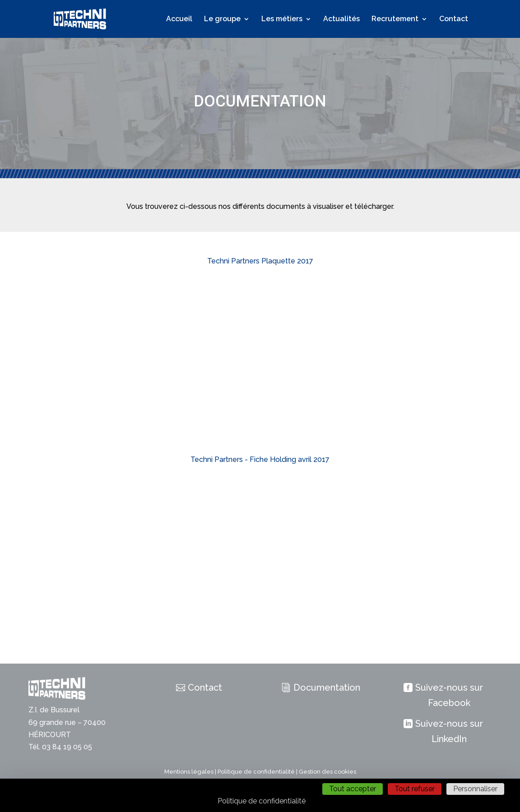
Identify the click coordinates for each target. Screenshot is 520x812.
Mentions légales (189, 772)
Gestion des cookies (327, 772)
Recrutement (395, 19)
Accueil (179, 19)
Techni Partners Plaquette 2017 (260, 261)
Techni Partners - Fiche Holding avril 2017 (260, 459)
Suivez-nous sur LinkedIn (449, 731)
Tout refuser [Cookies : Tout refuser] (415, 789)
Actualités (341, 19)
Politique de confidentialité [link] (262, 801)
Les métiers (282, 19)
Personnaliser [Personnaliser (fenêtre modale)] (475, 789)
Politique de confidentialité (256, 772)
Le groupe (222, 19)
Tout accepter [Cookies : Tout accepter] (353, 789)
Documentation (327, 687)
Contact (454, 19)
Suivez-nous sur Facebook (449, 695)
